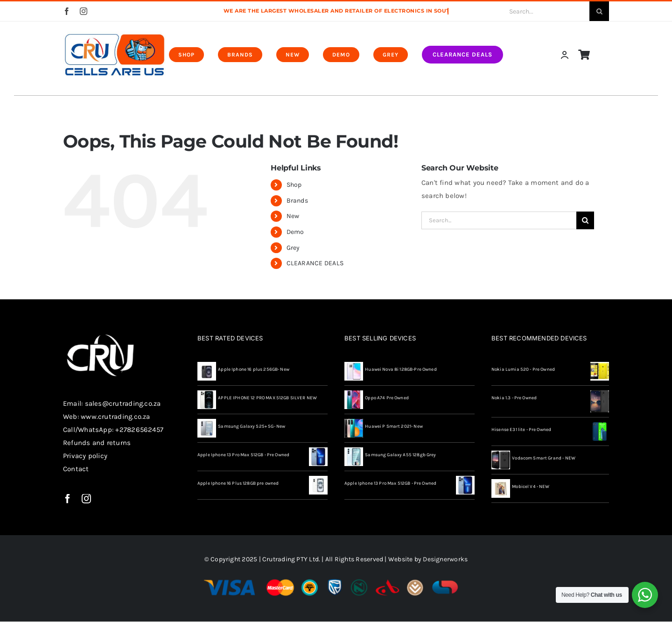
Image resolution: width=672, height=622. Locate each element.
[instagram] (84, 11)
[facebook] (67, 11)
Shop (294, 185)
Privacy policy (85, 456)
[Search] (599, 11)
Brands (297, 201)
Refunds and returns (97, 443)
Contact (76, 469)
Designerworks (445, 559)
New (293, 216)
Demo (295, 232)
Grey (293, 248)
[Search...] (539, 11)
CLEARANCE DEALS (315, 263)
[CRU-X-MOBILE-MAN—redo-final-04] (114, 34)
